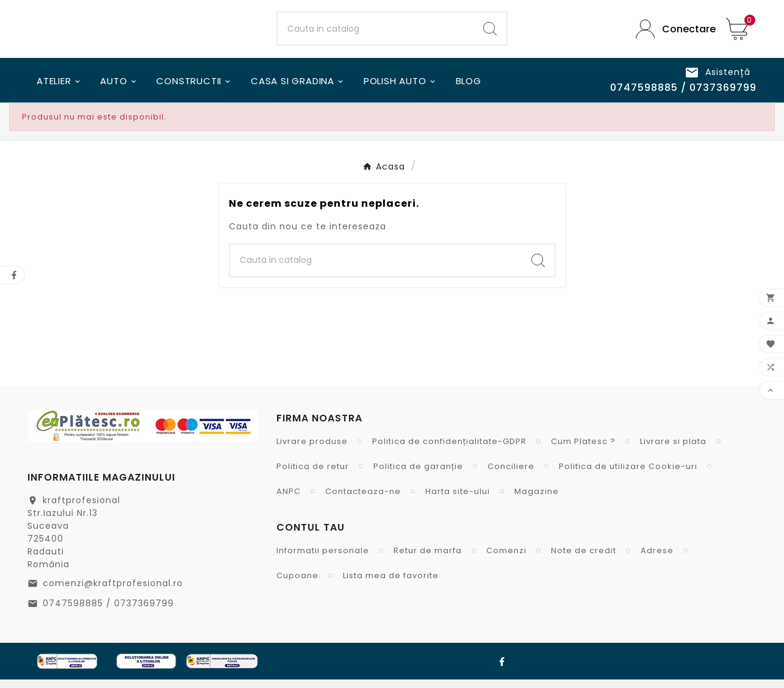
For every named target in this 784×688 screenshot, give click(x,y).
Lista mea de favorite (391, 584)
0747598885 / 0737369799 (108, 612)
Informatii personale (323, 559)
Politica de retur (313, 475)
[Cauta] (375, 34)
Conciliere (511, 475)
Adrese (657, 559)
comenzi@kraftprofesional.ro (113, 592)
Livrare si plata (673, 450)
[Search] (490, 34)
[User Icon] (672, 33)
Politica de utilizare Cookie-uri (628, 475)
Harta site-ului (458, 500)
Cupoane (297, 584)
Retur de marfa (428, 559)
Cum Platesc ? (583, 450)
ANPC (289, 500)
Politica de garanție (418, 475)
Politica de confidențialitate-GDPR (449, 450)
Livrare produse (312, 450)
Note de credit (584, 559)
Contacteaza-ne (363, 500)
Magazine (537, 500)
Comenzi (506, 559)
